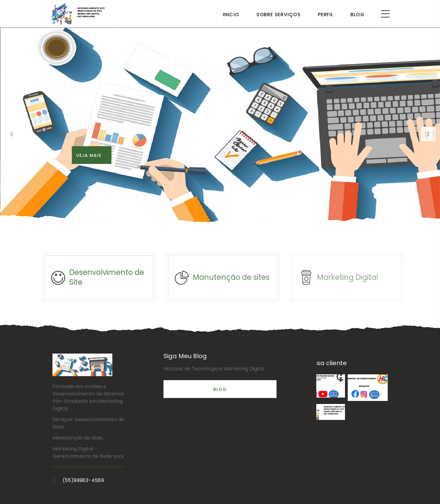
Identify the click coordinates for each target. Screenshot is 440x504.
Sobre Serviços (279, 15)
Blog (358, 15)
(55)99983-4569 (115, 480)
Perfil (326, 15)
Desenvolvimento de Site (112, 277)
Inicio (231, 15)
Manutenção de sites (239, 277)
